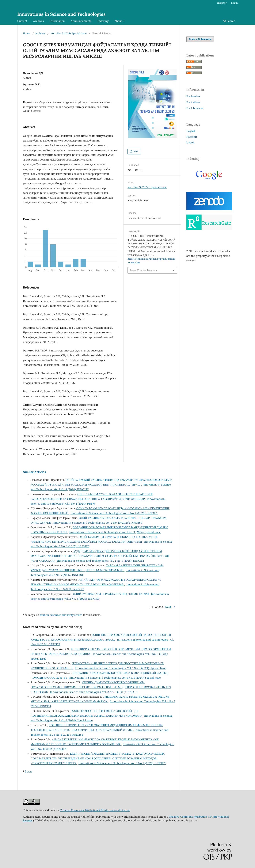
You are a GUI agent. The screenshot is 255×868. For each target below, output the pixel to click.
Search (229, 21)
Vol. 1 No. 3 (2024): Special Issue (69, 33)
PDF (135, 151)
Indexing (103, 21)
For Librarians (195, 108)
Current (22, 21)
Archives (38, 21)
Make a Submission (200, 39)
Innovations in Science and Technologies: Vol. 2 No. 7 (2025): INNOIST (101, 561)
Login (234, 3)
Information (57, 21)
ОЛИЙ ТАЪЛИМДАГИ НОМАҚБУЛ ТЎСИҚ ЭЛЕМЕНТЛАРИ (111, 594)
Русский (192, 137)
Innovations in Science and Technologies (61, 14)
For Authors (193, 102)
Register (222, 3)
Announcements (81, 21)
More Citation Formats (143, 270)
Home (27, 33)
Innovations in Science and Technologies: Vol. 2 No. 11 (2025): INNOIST (94, 692)
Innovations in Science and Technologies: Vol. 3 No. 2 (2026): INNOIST (114, 513)
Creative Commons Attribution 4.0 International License (95, 810)
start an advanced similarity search (61, 615)
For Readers (193, 96)
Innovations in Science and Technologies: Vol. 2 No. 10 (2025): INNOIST (98, 523)
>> (31, 771)
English (191, 131)
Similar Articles (34, 472)
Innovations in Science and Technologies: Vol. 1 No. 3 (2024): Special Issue (115, 532)
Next (168, 607)
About (119, 21)
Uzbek (190, 142)
